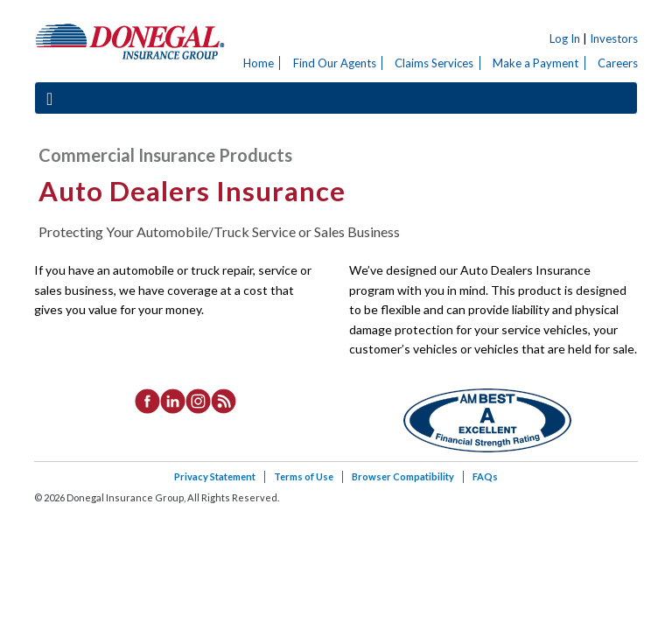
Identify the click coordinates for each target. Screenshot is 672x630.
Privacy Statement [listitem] (215, 476)
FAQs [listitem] (485, 476)
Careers (618, 63)
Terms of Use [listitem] (304, 476)
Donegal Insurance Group (130, 41)
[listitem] (147, 400)
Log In (565, 38)
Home (259, 63)
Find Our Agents (335, 63)
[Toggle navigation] (49, 98)
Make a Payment (535, 63)
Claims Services (434, 63)
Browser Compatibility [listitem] (403, 476)
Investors (614, 38)
